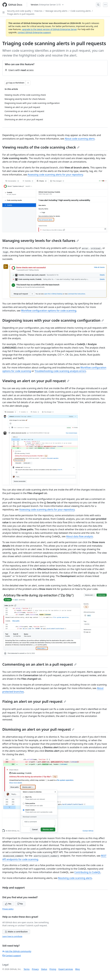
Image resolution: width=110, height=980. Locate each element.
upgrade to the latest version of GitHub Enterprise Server (49, 29)
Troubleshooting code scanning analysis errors (60, 371)
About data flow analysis (80, 536)
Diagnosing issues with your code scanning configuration (53, 320)
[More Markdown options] (28, 83)
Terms (27, 969)
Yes (8, 904)
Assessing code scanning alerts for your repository (55, 175)
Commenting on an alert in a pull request (39, 664)
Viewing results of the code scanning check (41, 147)
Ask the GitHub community (17, 951)
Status (44, 969)
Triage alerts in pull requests (21, 14)
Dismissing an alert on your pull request (38, 729)
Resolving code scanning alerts (75, 878)
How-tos (38, 11)
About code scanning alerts (80, 139)
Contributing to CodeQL (87, 872)
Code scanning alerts (81, 11)
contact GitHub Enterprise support (34, 32)
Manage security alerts (56, 11)
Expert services (66, 969)
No (20, 904)
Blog (78, 969)
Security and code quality (19, 11)
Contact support (12, 956)
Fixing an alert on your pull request (34, 701)
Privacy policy (8, 909)
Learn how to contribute (12, 936)
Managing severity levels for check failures (41, 241)
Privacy (35, 969)
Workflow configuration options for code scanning (49, 311)
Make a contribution (16, 932)
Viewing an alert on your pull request (36, 381)
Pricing (53, 969)
